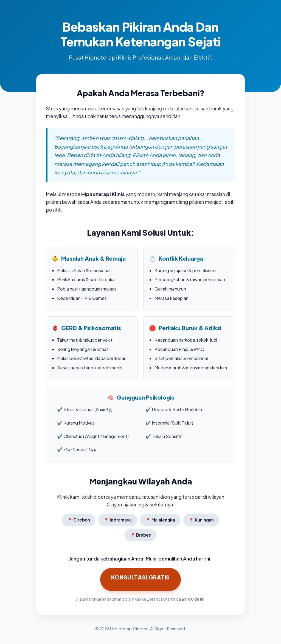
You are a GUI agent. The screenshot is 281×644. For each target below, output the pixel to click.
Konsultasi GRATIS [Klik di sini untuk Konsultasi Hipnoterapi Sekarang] (140, 577)
